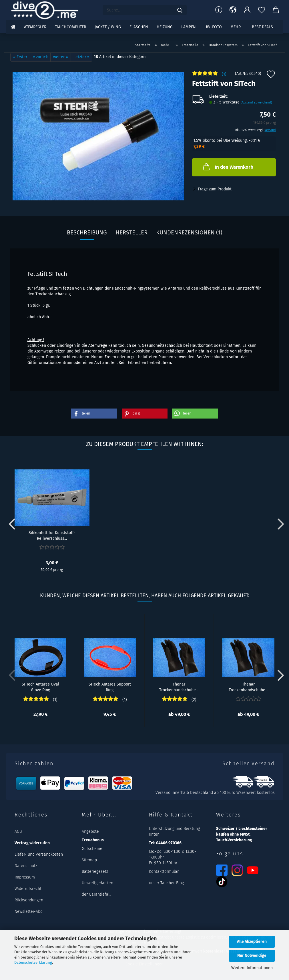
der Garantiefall (96, 894)
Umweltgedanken (97, 883)
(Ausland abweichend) (256, 102)
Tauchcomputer (70, 27)
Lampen (189, 27)
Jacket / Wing (108, 27)
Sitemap (89, 860)
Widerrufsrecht (28, 889)
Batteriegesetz (95, 872)
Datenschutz (26, 866)
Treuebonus (93, 840)
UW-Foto (213, 27)
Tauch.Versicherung (234, 840)
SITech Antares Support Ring (110, 687)
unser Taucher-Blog (166, 883)
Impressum (25, 877)
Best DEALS (262, 27)
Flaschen (139, 27)
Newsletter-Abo (29, 912)
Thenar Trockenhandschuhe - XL (248, 687)
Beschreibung (87, 232)
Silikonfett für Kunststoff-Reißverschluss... (52, 535)
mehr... (237, 27)
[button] (233, 10)
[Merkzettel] (262, 10)
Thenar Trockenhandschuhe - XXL (179, 687)
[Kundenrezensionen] (209, 76)
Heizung (165, 27)
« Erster (20, 57)
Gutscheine (92, 849)
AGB (18, 831)
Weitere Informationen (252, 968)
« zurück (40, 57)
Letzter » (81, 57)
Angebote (90, 831)
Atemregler (35, 27)
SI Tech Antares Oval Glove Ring (40, 687)
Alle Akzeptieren (252, 942)
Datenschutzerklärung (33, 962)
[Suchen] (180, 10)
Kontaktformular (164, 872)
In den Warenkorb (228, 167)
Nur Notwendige (252, 956)
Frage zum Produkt (215, 189)
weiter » (61, 57)
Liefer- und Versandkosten (39, 854)
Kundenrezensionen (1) (189, 232)
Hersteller (131, 232)
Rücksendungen (29, 900)
